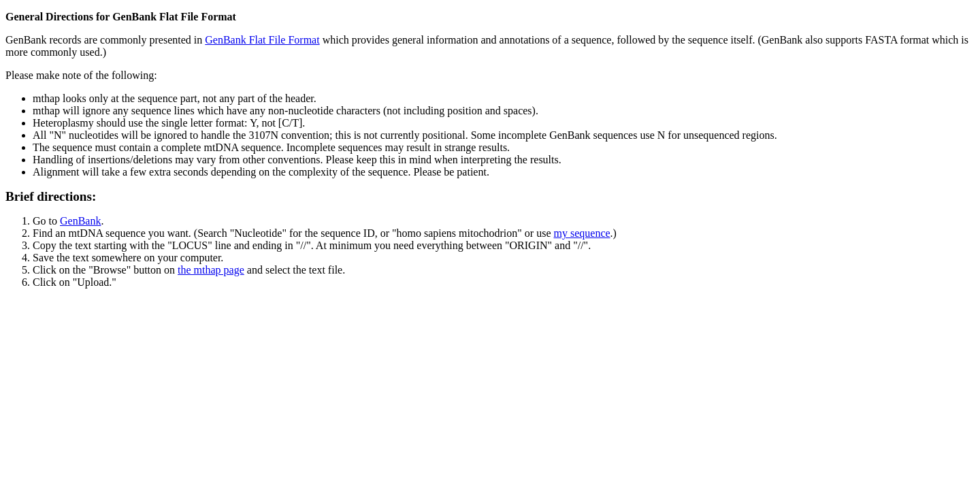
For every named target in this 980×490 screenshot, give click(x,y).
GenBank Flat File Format (262, 40)
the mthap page (211, 270)
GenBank (80, 221)
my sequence (582, 233)
